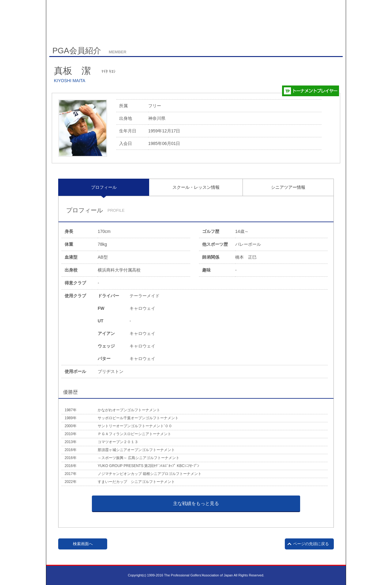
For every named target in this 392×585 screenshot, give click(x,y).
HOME (54, 30)
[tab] (104, 187)
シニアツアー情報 (288, 187)
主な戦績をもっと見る (196, 503)
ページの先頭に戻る (311, 544)
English (99, 30)
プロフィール (104, 187)
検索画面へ (83, 544)
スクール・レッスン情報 (196, 187)
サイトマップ (76, 30)
